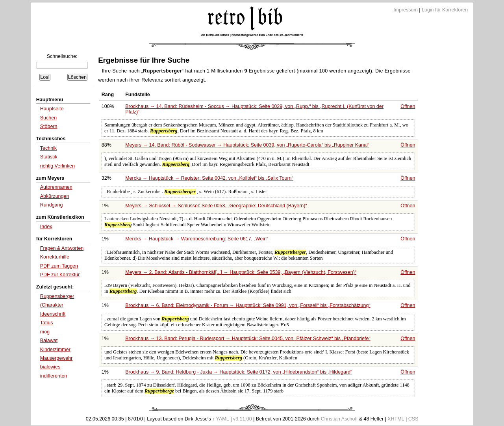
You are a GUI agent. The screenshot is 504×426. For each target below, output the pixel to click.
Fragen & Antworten (62, 248)
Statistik (49, 157)
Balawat (49, 340)
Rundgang (52, 205)
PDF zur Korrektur (60, 275)
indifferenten (54, 376)
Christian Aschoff (339, 419)
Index (46, 227)
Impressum (406, 10)
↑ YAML (221, 419)
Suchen (48, 118)
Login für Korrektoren (445, 10)
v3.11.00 (243, 419)
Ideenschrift (53, 314)
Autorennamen (56, 187)
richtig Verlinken (57, 166)
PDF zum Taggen (59, 266)
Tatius (47, 323)
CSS (413, 419)
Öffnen (408, 106)
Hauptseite (52, 109)
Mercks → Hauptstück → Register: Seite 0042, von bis (209, 178)
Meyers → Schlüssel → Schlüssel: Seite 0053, (216, 206)
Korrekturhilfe (55, 257)
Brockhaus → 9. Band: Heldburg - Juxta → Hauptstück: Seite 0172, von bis (239, 372)
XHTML (396, 419)
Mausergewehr (57, 358)
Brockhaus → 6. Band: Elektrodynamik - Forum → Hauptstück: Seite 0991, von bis (248, 305)
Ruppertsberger (57, 296)
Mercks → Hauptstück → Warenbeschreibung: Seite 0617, (197, 239)
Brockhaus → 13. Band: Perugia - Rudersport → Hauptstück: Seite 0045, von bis (248, 339)
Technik (48, 148)
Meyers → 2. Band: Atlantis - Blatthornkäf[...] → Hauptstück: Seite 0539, (241, 272)
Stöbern (49, 126)
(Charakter (52, 305)
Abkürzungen (55, 196)
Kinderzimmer (55, 350)
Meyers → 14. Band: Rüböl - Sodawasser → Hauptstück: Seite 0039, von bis (247, 145)
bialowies (50, 367)
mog (45, 332)
